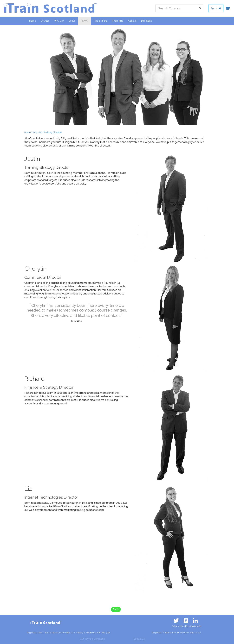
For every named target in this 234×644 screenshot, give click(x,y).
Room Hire (118, 21)
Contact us (139, 639)
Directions (146, 21)
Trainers (86, 21)
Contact (132, 21)
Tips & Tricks (100, 21)
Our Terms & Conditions (92, 639)
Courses (45, 21)
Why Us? (59, 21)
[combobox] (176, 8)
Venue (72, 21)
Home (32, 21)
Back (116, 609)
